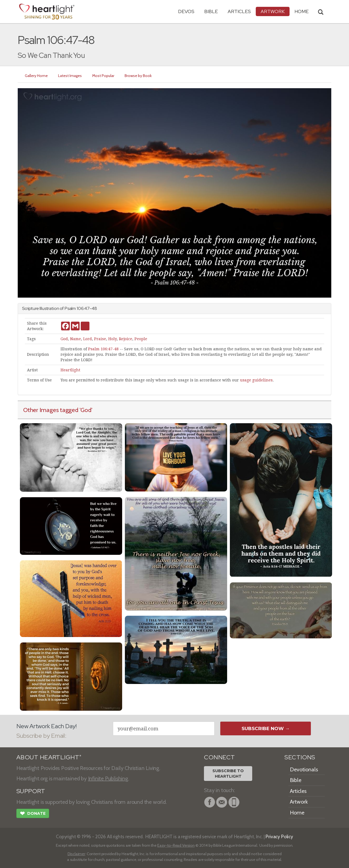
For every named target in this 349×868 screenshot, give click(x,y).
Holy (112, 339)
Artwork (273, 11)
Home (297, 813)
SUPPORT (31, 791)
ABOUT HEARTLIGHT (49, 757)
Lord (88, 339)
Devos (186, 11)
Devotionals (304, 769)
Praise (100, 339)
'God (85, 410)
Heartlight (70, 370)
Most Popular (103, 76)
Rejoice (126, 339)
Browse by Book (138, 76)
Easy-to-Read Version (176, 845)
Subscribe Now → (266, 728)
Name (76, 339)
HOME (302, 11)
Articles (239, 11)
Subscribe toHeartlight (228, 774)
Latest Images (70, 76)
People (141, 339)
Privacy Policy (279, 836)
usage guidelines (256, 380)
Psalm (70, 308)
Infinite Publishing (108, 778)
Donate (33, 814)
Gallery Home (36, 76)
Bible (211, 11)
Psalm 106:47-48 (103, 349)
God (64, 339)
